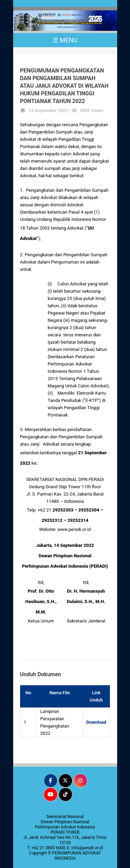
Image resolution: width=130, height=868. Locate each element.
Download (96, 722)
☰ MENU (65, 40)
